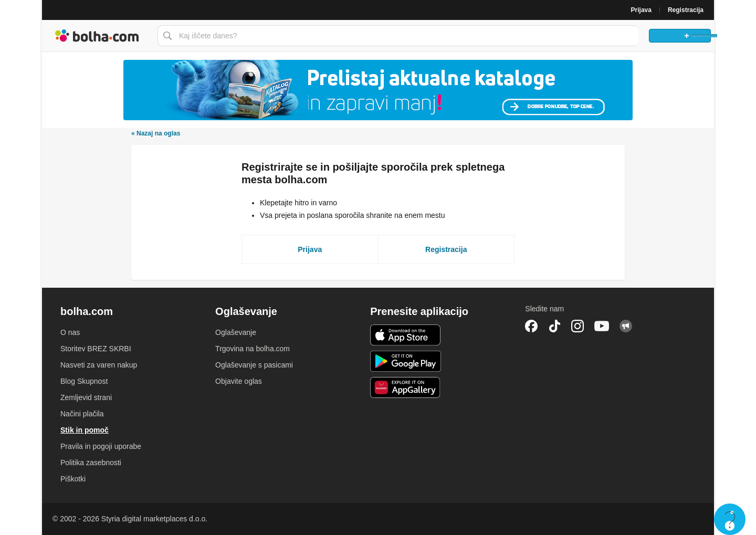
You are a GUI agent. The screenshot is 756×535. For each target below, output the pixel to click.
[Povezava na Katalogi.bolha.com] (378, 90)
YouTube (602, 326)
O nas (70, 332)
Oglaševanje (236, 332)
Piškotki (73, 479)
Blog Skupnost (84, 381)
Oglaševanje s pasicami (254, 365)
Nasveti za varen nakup (99, 365)
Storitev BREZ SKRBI (96, 349)
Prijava (641, 10)
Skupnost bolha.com (626, 326)
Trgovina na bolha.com (253, 349)
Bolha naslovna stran (97, 36)
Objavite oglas (239, 381)
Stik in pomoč (85, 430)
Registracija (686, 10)
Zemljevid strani (86, 397)
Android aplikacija (406, 361)
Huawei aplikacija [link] (406, 387)
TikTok (554, 326)
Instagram (577, 326)
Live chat (730, 519)
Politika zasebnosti (91, 463)
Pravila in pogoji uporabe (101, 446)
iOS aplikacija (406, 335)
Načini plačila (82, 414)
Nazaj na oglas (156, 133)
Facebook (531, 326)
